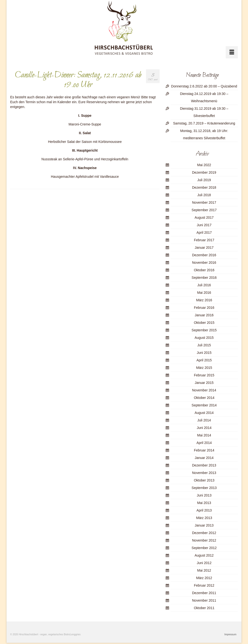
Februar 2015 (204, 375)
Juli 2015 (204, 345)
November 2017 (204, 202)
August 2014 (204, 413)
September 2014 (204, 405)
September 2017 (204, 210)
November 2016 (204, 263)
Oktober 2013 (204, 480)
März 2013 (204, 518)
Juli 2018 (204, 195)
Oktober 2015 (204, 323)
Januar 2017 (204, 248)
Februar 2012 (204, 585)
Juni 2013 (204, 495)
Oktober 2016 (204, 270)
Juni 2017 (204, 225)
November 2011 (204, 600)
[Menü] (232, 52)
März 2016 (204, 300)
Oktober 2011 (204, 608)
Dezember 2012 (204, 533)
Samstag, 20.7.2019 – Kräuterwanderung (204, 123)
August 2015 (204, 338)
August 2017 (204, 217)
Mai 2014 (204, 435)
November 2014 (204, 390)
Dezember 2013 (204, 465)
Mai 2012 (204, 570)
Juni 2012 (204, 563)
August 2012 (204, 555)
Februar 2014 (204, 450)
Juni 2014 (204, 428)
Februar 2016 (204, 308)
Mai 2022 (204, 165)
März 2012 (204, 578)
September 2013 (204, 488)
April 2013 (204, 510)
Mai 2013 (204, 503)
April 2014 (204, 443)
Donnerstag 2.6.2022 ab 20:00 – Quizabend (204, 86)
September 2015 (204, 330)
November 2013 (204, 473)
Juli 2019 (204, 180)
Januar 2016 (204, 315)
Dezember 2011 (204, 593)
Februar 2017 (204, 240)
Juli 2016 (204, 285)
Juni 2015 (204, 353)
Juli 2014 (204, 420)
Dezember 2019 (204, 172)
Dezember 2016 (204, 255)
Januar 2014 (204, 458)
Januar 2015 (204, 383)
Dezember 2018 (204, 187)
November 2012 (204, 540)
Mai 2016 (204, 293)
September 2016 (204, 278)
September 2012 (204, 548)
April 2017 (204, 233)
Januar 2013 (204, 525)
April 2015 (204, 360)
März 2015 (204, 368)
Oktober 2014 (204, 398)
